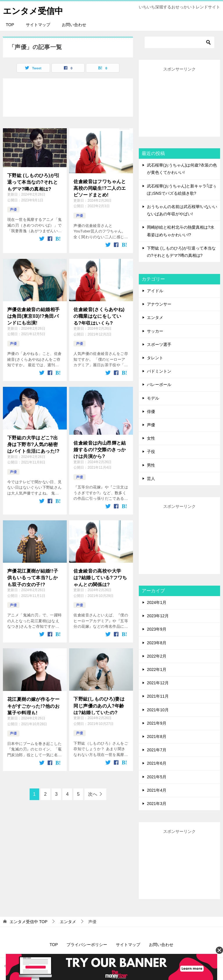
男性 (151, 465)
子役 (151, 452)
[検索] (179, 42)
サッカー (155, 331)
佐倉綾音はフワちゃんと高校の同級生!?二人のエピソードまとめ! (100, 188)
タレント (155, 358)
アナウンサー (159, 304)
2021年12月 (158, 683)
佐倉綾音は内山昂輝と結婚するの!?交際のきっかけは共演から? (100, 449)
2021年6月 (157, 763)
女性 (151, 438)
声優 (13, 210)
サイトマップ (38, 25)
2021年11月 (158, 696)
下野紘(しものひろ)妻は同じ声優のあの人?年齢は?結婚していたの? (99, 705)
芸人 (151, 479)
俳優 (151, 412)
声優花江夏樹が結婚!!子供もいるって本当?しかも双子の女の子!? (33, 577)
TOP (10, 25)
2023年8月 (157, 643)
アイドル (155, 291)
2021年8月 (157, 737)
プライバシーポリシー (87, 945)
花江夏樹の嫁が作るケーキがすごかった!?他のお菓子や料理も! (33, 705)
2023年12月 (158, 616)
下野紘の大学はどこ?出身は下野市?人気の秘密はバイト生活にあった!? (33, 444)
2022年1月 (157, 669)
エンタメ (155, 317)
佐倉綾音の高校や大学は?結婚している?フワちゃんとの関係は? (100, 577)
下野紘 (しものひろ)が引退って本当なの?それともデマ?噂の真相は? (33, 182)
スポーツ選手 (159, 344)
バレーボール (159, 385)
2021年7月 (157, 750)
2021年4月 (157, 790)
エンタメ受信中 (34, 10)
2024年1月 (157, 602)
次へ (93, 794)
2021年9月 (157, 723)
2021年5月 (157, 777)
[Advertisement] (179, 102)
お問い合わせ (74, 25)
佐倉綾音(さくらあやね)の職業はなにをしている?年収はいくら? (99, 316)
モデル (153, 398)
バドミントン (159, 371)
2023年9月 (157, 629)
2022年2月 (157, 656)
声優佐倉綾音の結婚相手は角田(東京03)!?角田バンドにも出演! (33, 316)
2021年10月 (158, 710)
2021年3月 (157, 804)
